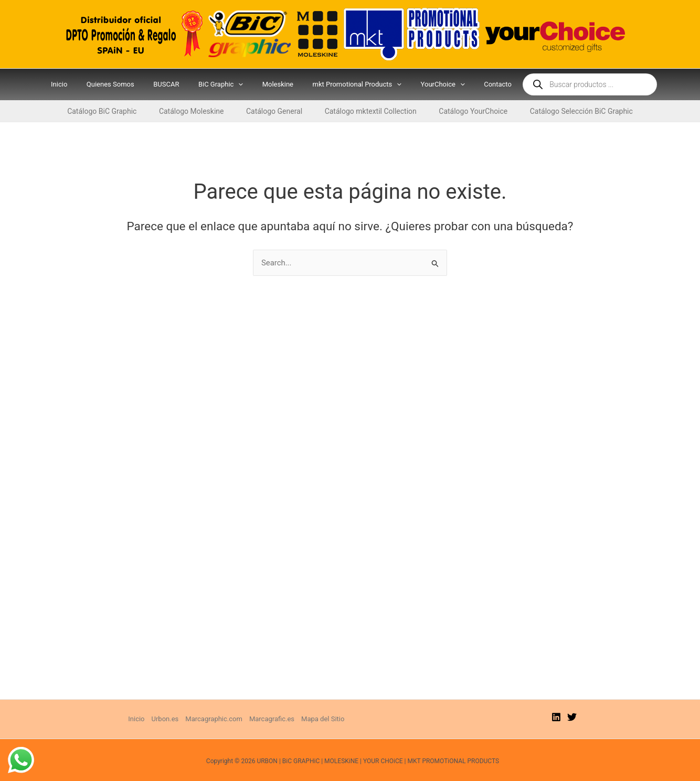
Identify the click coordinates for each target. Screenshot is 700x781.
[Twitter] (572, 717)
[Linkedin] (556, 717)
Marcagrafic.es (272, 719)
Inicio (136, 719)
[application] (241, 84)
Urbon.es (165, 719)
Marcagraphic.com (214, 719)
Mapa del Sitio (323, 719)
